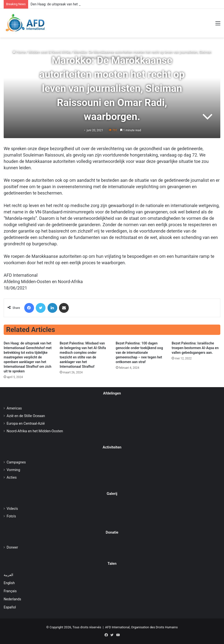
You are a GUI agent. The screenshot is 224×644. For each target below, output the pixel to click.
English (9, 583)
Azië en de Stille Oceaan (26, 416)
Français (10, 591)
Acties (12, 477)
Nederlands (12, 599)
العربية (8, 575)
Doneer (12, 547)
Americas (14, 408)
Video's (12, 509)
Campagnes (16, 462)
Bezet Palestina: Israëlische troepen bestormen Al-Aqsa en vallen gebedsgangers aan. (195, 348)
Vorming (13, 470)
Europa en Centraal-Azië (26, 423)
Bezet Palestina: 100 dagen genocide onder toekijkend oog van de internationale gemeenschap (139, 353)
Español (10, 607)
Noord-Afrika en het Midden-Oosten (35, 431)
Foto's (11, 516)
